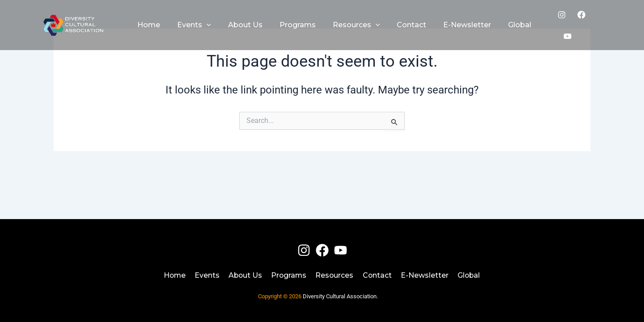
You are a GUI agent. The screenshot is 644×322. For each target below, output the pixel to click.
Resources (335, 275)
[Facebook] (577, 21)
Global (470, 275)
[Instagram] (558, 21)
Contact (378, 275)
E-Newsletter (426, 275)
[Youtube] (597, 21)
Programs (289, 275)
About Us (245, 275)
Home (173, 275)
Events (206, 275)
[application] (203, 21)
